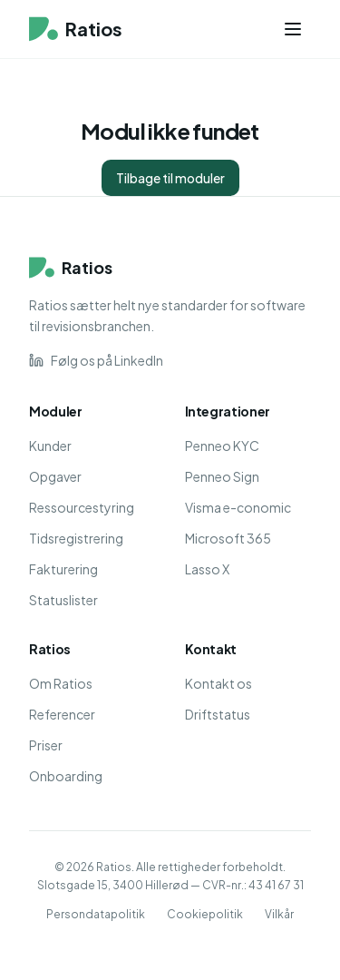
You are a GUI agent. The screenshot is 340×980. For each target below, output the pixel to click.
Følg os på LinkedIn (96, 360)
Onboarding (66, 776)
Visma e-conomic (238, 507)
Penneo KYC (222, 446)
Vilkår (279, 914)
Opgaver (55, 476)
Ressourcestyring (82, 507)
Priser (46, 745)
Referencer (62, 714)
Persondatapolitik (96, 914)
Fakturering (63, 569)
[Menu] (293, 29)
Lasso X (207, 569)
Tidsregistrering (76, 538)
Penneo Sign (222, 476)
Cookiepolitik (205, 914)
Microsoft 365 (228, 538)
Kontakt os (219, 683)
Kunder (50, 446)
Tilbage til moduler (170, 178)
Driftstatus (218, 714)
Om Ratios (61, 683)
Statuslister (63, 600)
